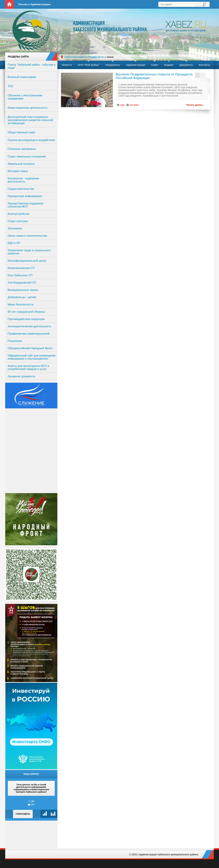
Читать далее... (195, 105)
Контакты (204, 65)
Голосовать (23, 814)
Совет (155, 65)
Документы (186, 65)
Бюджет (169, 65)
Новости (67, 65)
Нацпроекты (113, 65)
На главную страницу (10, 4)
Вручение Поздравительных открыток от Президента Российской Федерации (154, 76)
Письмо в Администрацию (34, 4)
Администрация (136, 65)
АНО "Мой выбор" (89, 65)
